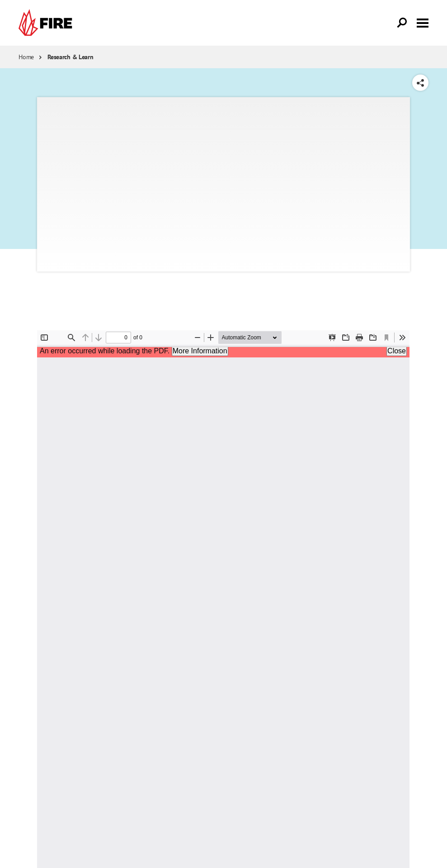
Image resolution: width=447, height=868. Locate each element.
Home (26, 57)
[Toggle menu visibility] (423, 22)
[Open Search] (402, 23)
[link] (47, 23)
